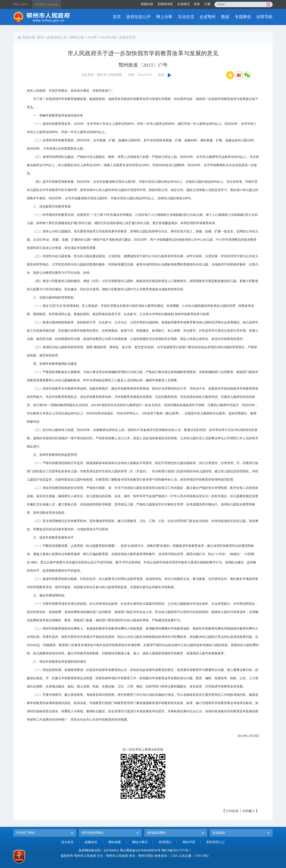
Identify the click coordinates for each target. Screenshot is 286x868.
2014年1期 (108, 37)
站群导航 (265, 17)
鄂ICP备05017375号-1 (176, 850)
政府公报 (77, 37)
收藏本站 (91, 842)
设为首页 (67, 842)
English (24, 4)
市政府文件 (127, 37)
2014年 (92, 37)
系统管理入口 (215, 842)
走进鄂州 (208, 17)
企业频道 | (53, 4)
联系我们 (165, 842)
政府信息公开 (139, 17)
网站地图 (115, 842)
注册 (207, 4)
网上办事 (164, 17)
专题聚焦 (243, 17)
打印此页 (232, 811)
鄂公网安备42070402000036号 (140, 850)
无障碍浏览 (165, 4)
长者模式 (183, 4)
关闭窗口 (248, 811)
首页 (117, 17)
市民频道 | (40, 4)
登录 (197, 4)
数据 (225, 17)
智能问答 (147, 4)
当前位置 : (29, 37)
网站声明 (189, 842)
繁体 (16, 4)
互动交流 (186, 17)
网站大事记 (140, 842)
